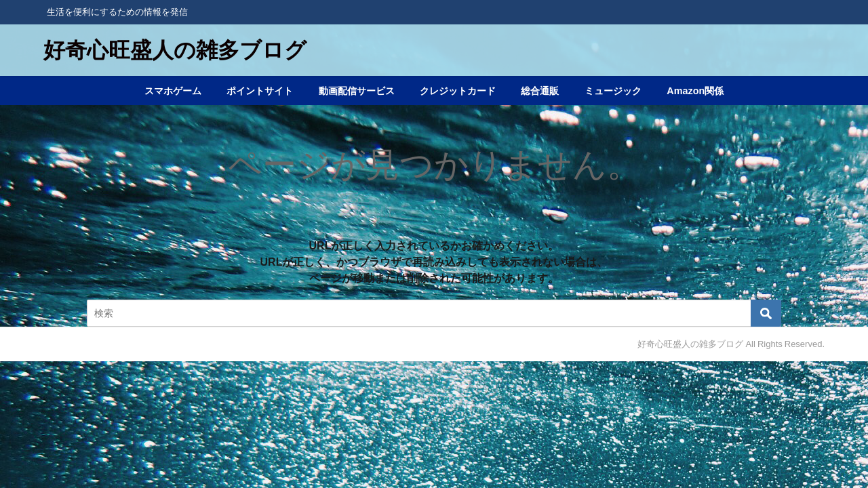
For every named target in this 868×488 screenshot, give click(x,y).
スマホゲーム (173, 91)
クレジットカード (458, 91)
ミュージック (613, 91)
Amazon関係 (695, 91)
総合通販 (540, 91)
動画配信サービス (357, 91)
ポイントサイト (260, 91)
